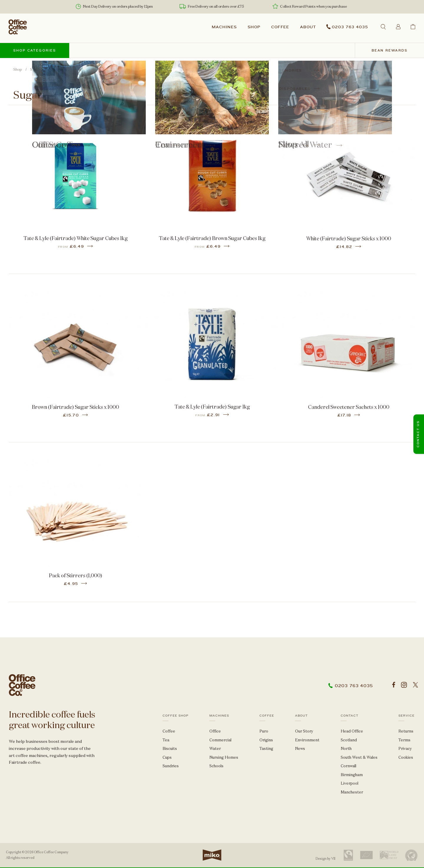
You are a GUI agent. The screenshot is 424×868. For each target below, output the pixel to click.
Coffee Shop (175, 716)
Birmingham (352, 775)
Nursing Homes (224, 757)
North (346, 749)
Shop (254, 27)
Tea (166, 740)
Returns (406, 731)
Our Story (304, 731)
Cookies (406, 757)
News (300, 749)
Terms (404, 740)
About (308, 27)
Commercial (220, 740)
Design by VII (326, 859)
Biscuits (170, 749)
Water (215, 749)
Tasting (266, 749)
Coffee (280, 27)
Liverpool (350, 783)
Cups (167, 757)
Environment (307, 740)
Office (215, 731)
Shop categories (35, 51)
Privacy (405, 749)
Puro (264, 731)
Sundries (37, 70)
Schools (216, 766)
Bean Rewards (390, 51)
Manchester (352, 792)
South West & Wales (359, 757)
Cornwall (348, 766)
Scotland (349, 740)
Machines (224, 27)
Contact (350, 716)
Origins (266, 740)
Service (406, 716)
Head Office (352, 731)
